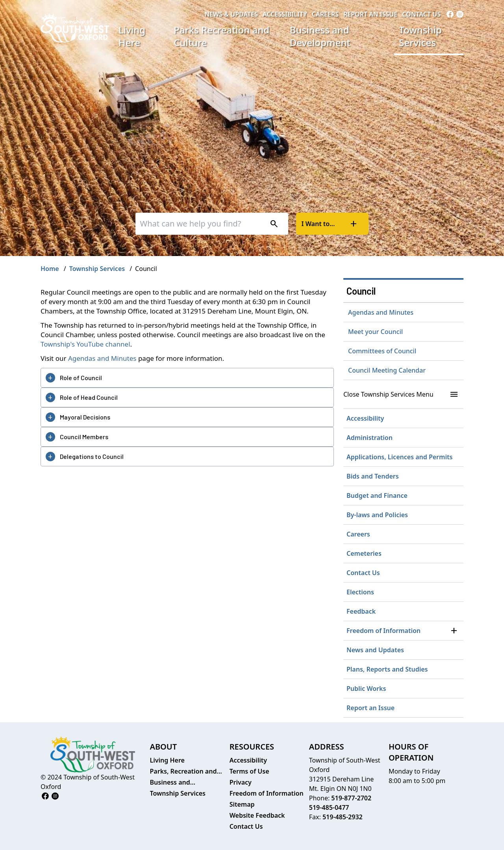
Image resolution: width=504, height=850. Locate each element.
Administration (370, 438)
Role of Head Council (89, 397)
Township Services (420, 36)
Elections (360, 592)
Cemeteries (364, 553)
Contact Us (421, 14)
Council (361, 291)
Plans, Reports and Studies (387, 669)
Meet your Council (375, 332)
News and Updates (375, 650)
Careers (325, 14)
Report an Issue (370, 14)
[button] (454, 631)
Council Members (84, 437)
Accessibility (285, 14)
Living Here (132, 36)
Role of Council (81, 378)
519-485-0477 (329, 807)
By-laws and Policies (377, 515)
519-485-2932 (343, 817)
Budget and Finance (377, 496)
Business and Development (320, 36)
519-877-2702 (351, 798)
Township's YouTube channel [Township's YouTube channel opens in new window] (85, 344)
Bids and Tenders (373, 476)
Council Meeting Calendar (387, 370)
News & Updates (231, 14)
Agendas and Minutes (102, 358)
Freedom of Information (384, 631)
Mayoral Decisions (85, 417)
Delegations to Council (92, 456)
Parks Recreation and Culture (221, 36)
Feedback (361, 611)
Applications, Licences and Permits (399, 457)
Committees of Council (382, 351)
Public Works (366, 689)
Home (50, 269)
